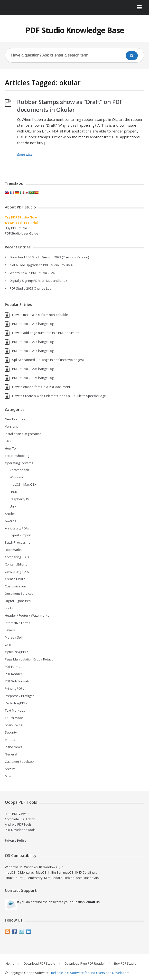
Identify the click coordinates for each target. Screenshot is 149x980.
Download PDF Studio (39, 963)
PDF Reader (14, 674)
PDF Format (13, 667)
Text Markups (15, 710)
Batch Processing (18, 542)
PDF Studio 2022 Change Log (33, 342)
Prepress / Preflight (19, 696)
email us (93, 902)
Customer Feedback (20, 762)
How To (10, 448)
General (11, 754)
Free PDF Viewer (17, 814)
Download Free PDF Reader (85, 963)
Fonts (9, 608)
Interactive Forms (18, 623)
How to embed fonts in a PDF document (41, 387)
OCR (8, 645)
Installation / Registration (23, 434)
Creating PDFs (15, 579)
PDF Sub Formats (17, 681)
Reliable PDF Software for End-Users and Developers (90, 973)
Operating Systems (19, 463)
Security (11, 732)
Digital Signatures (18, 601)
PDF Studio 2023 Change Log (30, 288)
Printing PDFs (14, 688)
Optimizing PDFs (17, 652)
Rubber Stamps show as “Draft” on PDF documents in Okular (70, 106)
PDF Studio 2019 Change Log (33, 378)
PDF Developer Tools (20, 830)
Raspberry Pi (19, 499)
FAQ (8, 441)
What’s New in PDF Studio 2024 (32, 273)
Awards (10, 521)
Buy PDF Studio (16, 228)
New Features (15, 419)
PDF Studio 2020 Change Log (33, 369)
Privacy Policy (16, 840)
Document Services (19, 594)
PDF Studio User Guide (22, 233)
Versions (11, 426)
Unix (13, 506)
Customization (15, 586)
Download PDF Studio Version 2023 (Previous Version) (49, 257)
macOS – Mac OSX (23, 484)
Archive (10, 769)
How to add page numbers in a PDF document (46, 333)
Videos (10, 740)
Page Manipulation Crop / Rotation (30, 659)
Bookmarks (13, 550)
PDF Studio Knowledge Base (75, 30)
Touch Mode (14, 718)
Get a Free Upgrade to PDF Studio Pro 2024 (41, 265)
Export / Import (21, 535)
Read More (28, 154)
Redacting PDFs (16, 703)
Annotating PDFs (17, 528)
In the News (14, 747)
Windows (17, 477)
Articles (10, 514)
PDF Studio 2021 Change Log (33, 351)
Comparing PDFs (17, 557)
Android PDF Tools (18, 824)
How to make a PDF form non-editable (40, 315)
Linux (14, 492)
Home (10, 963)
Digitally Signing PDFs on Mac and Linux (38, 281)
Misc (8, 776)
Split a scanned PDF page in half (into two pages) (48, 360)
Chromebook (19, 470)
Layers (10, 630)
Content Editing (16, 564)
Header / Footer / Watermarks (27, 615)
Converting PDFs (17, 572)
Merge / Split (14, 637)
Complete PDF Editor (20, 819)
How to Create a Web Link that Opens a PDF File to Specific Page (59, 396)
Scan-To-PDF (14, 725)
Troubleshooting (17, 456)
